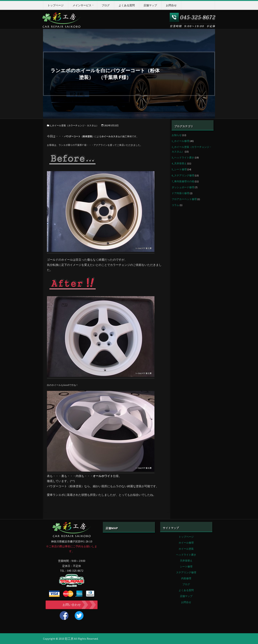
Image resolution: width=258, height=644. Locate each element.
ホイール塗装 (186, 549)
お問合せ (186, 602)
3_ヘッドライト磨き (183, 158)
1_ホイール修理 (180, 141)
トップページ (186, 537)
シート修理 (186, 567)
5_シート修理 (179, 169)
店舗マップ (186, 596)
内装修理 (186, 578)
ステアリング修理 (186, 572)
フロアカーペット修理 (184, 199)
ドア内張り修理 (180, 193)
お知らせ (177, 135)
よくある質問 (186, 590)
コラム (175, 205)
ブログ (186, 584)
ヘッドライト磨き (186, 555)
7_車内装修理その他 (183, 181)
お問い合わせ (72, 605)
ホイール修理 (186, 543)
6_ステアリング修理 (183, 175)
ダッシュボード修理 (183, 187)
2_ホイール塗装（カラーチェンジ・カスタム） (74, 125)
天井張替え (186, 561)
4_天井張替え (179, 163)
